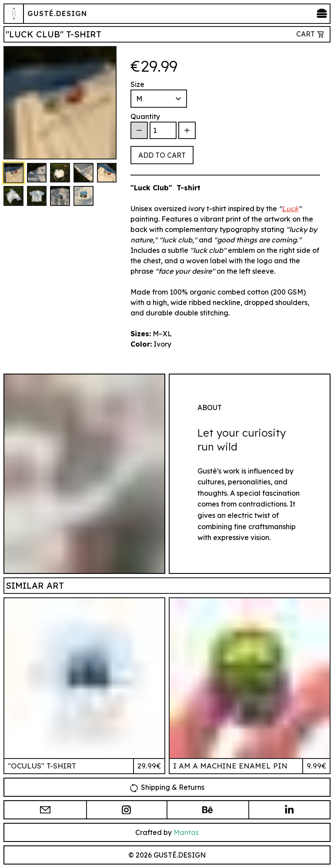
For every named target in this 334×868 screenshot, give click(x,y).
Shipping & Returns (167, 787)
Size (137, 84)
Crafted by (167, 832)
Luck (290, 209)
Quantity (145, 116)
